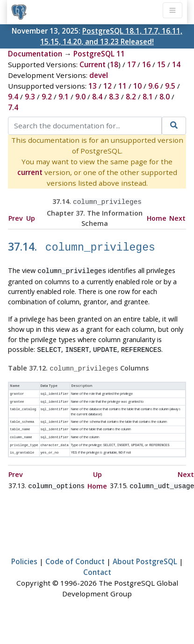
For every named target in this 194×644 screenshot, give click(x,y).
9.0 (80, 97)
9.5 (170, 86)
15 (161, 64)
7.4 (13, 107)
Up (31, 217)
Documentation (35, 54)
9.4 (13, 97)
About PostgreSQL (145, 552)
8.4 (97, 97)
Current (93, 64)
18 (114, 64)
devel (99, 75)
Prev (16, 217)
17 (131, 64)
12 (108, 86)
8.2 (131, 97)
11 (122, 86)
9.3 (30, 97)
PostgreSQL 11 (99, 54)
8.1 (148, 97)
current (30, 172)
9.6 (153, 86)
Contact (97, 563)
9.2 (47, 97)
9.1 (64, 97)
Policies (24, 552)
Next (177, 217)
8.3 (114, 97)
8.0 (165, 97)
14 (176, 64)
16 (146, 64)
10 (137, 86)
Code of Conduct (75, 552)
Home (157, 217)
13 (93, 86)
